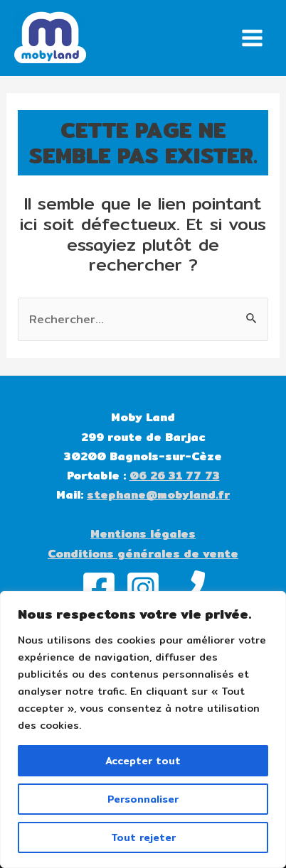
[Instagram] (143, 588)
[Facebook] (99, 588)
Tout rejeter (143, 837)
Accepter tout (143, 761)
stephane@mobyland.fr (158, 495)
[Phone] (187, 588)
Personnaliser (143, 799)
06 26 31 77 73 (175, 476)
